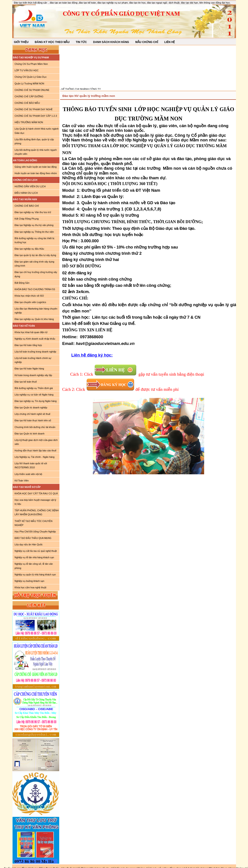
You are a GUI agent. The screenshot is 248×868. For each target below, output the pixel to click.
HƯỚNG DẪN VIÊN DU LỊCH (30, 186)
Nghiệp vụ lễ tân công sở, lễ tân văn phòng (34, 566)
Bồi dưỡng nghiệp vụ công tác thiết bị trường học (35, 240)
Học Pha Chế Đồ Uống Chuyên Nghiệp (35, 532)
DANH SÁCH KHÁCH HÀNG (111, 42)
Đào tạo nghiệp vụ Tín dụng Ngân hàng (36, 401)
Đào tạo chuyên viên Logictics (30, 302)
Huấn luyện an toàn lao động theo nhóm (36, 173)
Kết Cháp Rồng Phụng (27, 219)
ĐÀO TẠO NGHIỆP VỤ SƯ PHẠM (31, 57)
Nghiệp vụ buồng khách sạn (29, 581)
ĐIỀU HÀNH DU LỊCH (26, 193)
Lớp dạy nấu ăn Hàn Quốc (29, 544)
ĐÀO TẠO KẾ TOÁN (24, 326)
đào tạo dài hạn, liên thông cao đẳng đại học (205, 3)
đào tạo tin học (137, 3)
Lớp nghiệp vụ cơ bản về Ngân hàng (34, 395)
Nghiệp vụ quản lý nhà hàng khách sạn (35, 575)
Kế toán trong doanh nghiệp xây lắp (33, 375)
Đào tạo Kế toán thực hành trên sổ (33, 420)
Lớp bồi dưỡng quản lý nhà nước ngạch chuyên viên (36, 152)
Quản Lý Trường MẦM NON (29, 84)
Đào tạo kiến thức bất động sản (31, 3)
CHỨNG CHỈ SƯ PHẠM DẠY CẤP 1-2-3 (36, 116)
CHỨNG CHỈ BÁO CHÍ (27, 206)
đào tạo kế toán (87, 3)
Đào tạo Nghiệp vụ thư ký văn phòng (34, 225)
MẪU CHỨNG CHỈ (147, 42)
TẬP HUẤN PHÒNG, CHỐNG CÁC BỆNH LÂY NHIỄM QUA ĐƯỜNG (37, 512)
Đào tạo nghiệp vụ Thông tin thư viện (34, 232)
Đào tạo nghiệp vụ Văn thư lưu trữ (33, 212)
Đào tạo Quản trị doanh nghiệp (31, 408)
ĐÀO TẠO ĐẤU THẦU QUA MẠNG (33, 538)
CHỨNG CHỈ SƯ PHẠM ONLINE (32, 90)
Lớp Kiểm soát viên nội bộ (28, 474)
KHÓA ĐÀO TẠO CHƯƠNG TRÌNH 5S (35, 289)
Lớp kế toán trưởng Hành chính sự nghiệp (33, 360)
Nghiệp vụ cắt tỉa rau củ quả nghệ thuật (36, 551)
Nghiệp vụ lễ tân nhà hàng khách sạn (34, 557)
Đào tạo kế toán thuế (26, 382)
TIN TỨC (81, 42)
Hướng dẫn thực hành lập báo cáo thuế (36, 450)
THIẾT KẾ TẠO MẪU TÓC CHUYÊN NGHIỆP (34, 523)
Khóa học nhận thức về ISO (29, 296)
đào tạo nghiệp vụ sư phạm (113, 3)
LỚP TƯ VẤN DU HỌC (27, 70)
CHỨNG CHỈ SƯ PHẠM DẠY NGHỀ (34, 109)
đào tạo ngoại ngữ (157, 3)
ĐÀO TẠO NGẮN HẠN (25, 199)
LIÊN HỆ (170, 42)
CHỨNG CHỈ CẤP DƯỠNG (29, 96)
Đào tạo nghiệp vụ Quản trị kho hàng (34, 319)
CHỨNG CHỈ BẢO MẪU (27, 103)
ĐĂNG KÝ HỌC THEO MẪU (52, 42)
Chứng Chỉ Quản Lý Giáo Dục (31, 77)
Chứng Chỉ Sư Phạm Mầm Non (31, 64)
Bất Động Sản (22, 283)
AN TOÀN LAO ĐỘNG (25, 160)
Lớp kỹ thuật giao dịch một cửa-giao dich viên (36, 442)
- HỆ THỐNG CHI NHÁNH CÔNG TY (80, 90)
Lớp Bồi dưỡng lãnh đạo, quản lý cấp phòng (34, 141)
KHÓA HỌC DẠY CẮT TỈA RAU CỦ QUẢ (36, 493)
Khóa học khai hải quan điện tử (31, 332)
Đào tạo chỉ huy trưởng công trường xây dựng (36, 274)
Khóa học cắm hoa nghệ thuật (30, 587)
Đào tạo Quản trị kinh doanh (30, 434)
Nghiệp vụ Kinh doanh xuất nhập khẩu (35, 339)
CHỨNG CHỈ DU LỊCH (25, 180)
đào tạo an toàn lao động (64, 3)
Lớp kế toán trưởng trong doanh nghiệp (36, 352)
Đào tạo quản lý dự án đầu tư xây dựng (36, 255)
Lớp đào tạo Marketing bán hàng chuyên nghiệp (36, 311)
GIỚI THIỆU (21, 42)
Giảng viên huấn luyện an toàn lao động (36, 167)
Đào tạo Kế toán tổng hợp (28, 345)
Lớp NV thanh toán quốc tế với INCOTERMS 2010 (31, 465)
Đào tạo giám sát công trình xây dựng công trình (35, 264)
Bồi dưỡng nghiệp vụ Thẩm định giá (34, 388)
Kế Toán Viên (22, 481)
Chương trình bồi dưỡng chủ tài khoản (35, 427)
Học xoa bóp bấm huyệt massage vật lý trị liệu (36, 502)
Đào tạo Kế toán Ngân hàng (29, 369)
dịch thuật (174, 3)
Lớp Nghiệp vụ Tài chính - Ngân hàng (35, 457)
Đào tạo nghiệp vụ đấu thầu (29, 249)
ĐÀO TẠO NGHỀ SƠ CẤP (27, 487)
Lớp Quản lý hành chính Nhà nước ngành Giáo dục (37, 131)
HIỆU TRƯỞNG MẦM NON (29, 122)
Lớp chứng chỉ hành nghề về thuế (33, 414)
